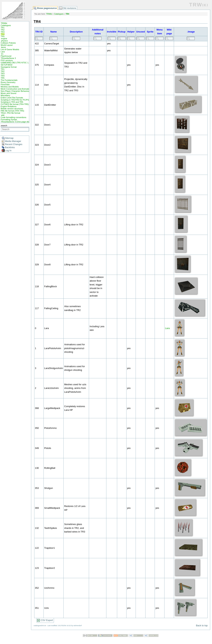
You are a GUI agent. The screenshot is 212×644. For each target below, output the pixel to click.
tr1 (2, 54)
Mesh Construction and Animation (16, 89)
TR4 (3, 34)
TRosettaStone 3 (8, 58)
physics (4, 41)
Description (76, 32)
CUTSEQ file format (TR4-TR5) (15, 104)
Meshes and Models (10, 87)
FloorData (5, 84)
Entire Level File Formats (12, 98)
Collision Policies (8, 43)
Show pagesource (47, 8)
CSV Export (47, 620)
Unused (141, 32)
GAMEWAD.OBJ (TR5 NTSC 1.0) (16, 63)
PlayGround (6, 56)
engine (4, 39)
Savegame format (9, 67)
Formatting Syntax (9, 120)
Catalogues (6, 25)
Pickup (122, 32)
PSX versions (7, 60)
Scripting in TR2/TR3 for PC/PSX (15, 100)
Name (54, 32)
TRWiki (4, 23)
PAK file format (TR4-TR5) (12, 111)
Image (191, 32)
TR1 (3, 28)
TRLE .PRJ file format (10, 113)
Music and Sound (8, 93)
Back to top (202, 625)
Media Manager (13, 141)
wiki (3, 115)
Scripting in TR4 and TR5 (12, 102)
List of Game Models (10, 49)
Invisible (112, 32)
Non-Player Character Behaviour (15, 91)
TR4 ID (39, 32)
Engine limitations (9, 106)
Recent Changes (14, 144)
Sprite (150, 32)
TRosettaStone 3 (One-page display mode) (20, 122)
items (3, 47)
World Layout (7, 45)
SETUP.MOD (7, 65)
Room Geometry (8, 82)
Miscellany (5, 95)
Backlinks (10, 147)
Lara (3, 52)
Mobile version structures (12, 109)
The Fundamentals (9, 80)
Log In (8, 150)
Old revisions (69, 8)
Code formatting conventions (14, 117)
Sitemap (9, 138)
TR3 (3, 32)
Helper (131, 32)
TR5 (3, 36)
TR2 (3, 30)
